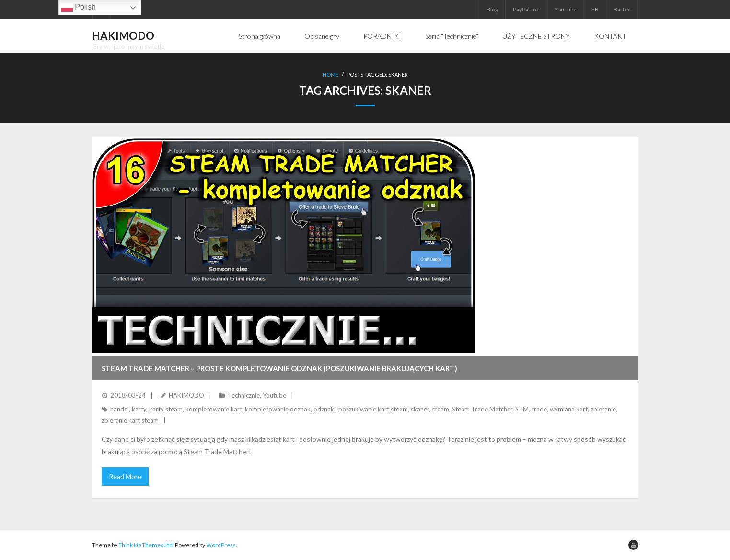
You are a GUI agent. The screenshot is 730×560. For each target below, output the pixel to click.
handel (120, 409)
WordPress (221, 545)
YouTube (566, 9)
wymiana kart (569, 409)
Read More (125, 476)
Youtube (274, 395)
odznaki (324, 409)
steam (440, 409)
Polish (79, 8)
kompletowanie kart (214, 409)
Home (330, 74)
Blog (492, 9)
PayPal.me (526, 9)
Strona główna (260, 36)
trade (539, 409)
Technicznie (244, 395)
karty (139, 409)
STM (522, 409)
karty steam (166, 409)
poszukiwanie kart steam (373, 409)
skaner (420, 409)
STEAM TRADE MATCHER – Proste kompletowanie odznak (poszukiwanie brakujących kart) (279, 368)
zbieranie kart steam (130, 420)
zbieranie (603, 409)
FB (595, 9)
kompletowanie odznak (278, 409)
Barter (622, 9)
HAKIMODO (186, 395)
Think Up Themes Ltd (145, 545)
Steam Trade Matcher (482, 409)
